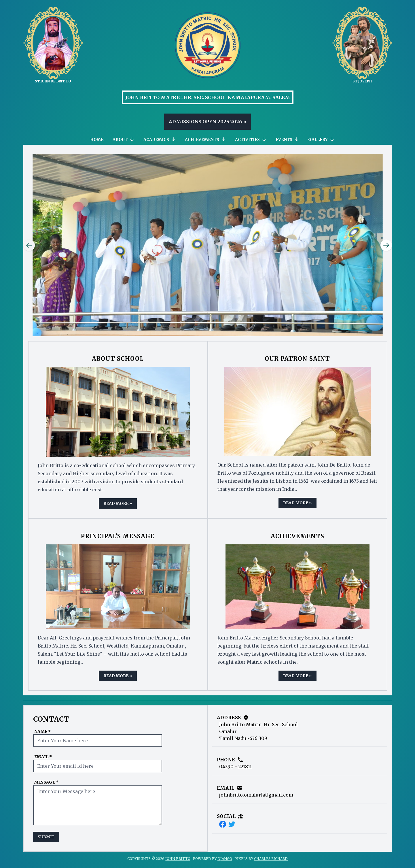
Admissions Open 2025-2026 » (207, 122)
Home (97, 139)
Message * (46, 782)
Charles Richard (271, 859)
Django (225, 859)
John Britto (178, 859)
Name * (42, 731)
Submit (46, 837)
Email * (43, 757)
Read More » (118, 503)
